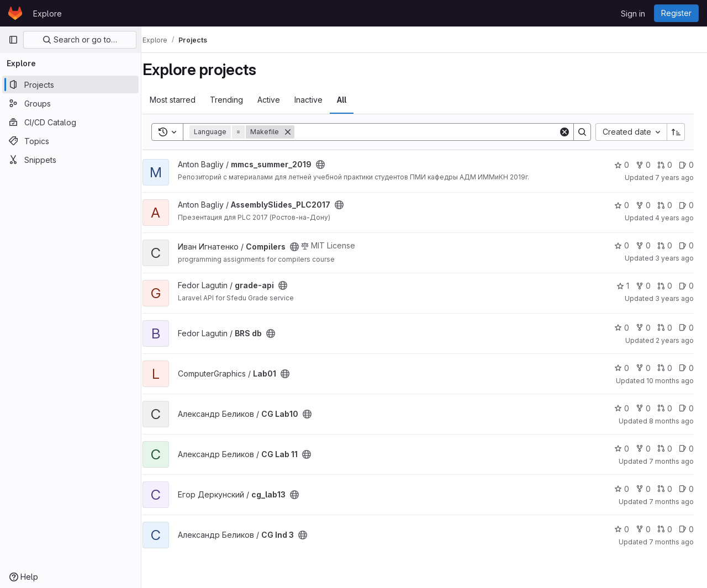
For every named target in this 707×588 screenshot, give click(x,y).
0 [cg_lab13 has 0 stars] (622, 489)
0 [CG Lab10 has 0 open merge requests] (665, 408)
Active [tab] (281, 100)
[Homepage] (15, 13)
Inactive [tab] (321, 100)
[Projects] (70, 84)
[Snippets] (70, 160)
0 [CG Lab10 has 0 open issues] (686, 408)
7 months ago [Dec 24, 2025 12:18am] (671, 542)
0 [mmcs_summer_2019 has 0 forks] (643, 165)
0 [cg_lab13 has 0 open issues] (686, 489)
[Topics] (70, 141)
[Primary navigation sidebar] (13, 40)
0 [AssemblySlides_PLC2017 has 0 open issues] (686, 205)
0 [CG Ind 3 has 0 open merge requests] (665, 529)
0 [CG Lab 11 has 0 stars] (622, 449)
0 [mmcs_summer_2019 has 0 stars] (622, 165)
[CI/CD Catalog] (70, 122)
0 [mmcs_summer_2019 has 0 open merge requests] (665, 165)
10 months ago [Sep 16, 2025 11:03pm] (670, 381)
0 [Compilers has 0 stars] (622, 245)
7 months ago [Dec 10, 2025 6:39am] (671, 502)
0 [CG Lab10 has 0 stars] (622, 408)
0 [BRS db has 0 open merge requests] (665, 328)
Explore (48, 14)
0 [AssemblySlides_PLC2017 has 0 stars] (622, 205)
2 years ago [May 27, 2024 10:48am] (675, 340)
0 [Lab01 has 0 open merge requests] (665, 368)
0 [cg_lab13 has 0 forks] (643, 489)
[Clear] (564, 132)
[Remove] (300, 132)
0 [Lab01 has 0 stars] (622, 368)
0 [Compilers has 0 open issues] (686, 245)
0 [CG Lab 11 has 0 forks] (643, 449)
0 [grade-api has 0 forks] (643, 286)
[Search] (432, 132)
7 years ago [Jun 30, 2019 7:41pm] (674, 178)
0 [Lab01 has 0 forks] (643, 368)
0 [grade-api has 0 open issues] (686, 286)
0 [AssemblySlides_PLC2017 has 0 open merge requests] (665, 205)
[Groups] (70, 103)
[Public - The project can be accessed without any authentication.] (333, 165)
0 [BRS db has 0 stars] (622, 328)
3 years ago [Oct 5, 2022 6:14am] (674, 258)
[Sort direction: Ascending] (676, 132)
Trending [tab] (239, 100)
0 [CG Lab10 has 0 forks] (643, 408)
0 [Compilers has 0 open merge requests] (665, 245)
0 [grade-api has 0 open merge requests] (665, 286)
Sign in (633, 14)
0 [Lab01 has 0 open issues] (686, 368)
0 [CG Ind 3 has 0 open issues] (686, 529)
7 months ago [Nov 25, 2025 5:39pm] (671, 461)
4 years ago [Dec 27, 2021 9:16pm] (674, 218)
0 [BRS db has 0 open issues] (686, 328)
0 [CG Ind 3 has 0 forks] (643, 529)
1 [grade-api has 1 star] (623, 286)
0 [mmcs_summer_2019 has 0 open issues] (686, 165)
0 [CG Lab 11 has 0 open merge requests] (665, 449)
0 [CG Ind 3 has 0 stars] (622, 529)
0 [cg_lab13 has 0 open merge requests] (665, 489)
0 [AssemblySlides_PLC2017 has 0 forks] (643, 205)
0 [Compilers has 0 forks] (643, 245)
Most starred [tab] (185, 100)
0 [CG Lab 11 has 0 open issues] (686, 449)
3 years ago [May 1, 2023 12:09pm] (674, 298)
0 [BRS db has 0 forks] (643, 328)
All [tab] (354, 100)
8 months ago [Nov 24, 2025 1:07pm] (671, 421)
